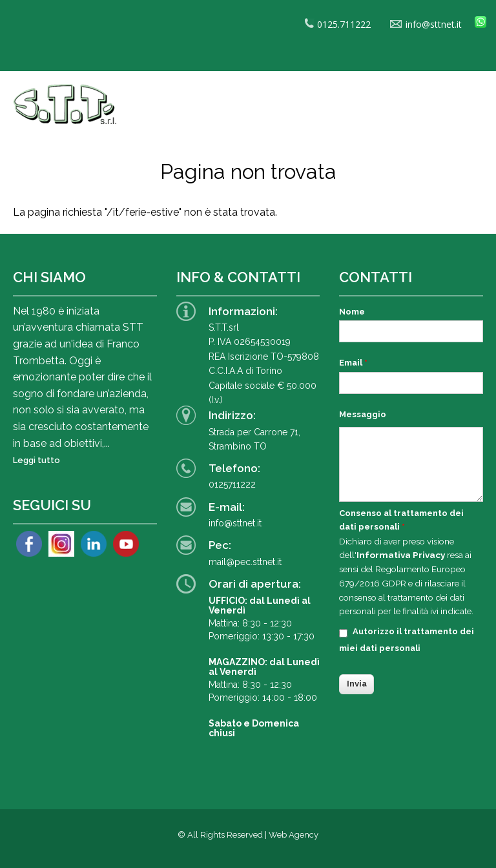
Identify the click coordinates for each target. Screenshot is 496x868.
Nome (352, 312)
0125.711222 (338, 24)
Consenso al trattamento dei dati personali (401, 520)
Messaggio (363, 414)
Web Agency (294, 835)
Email (353, 363)
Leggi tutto (36, 460)
